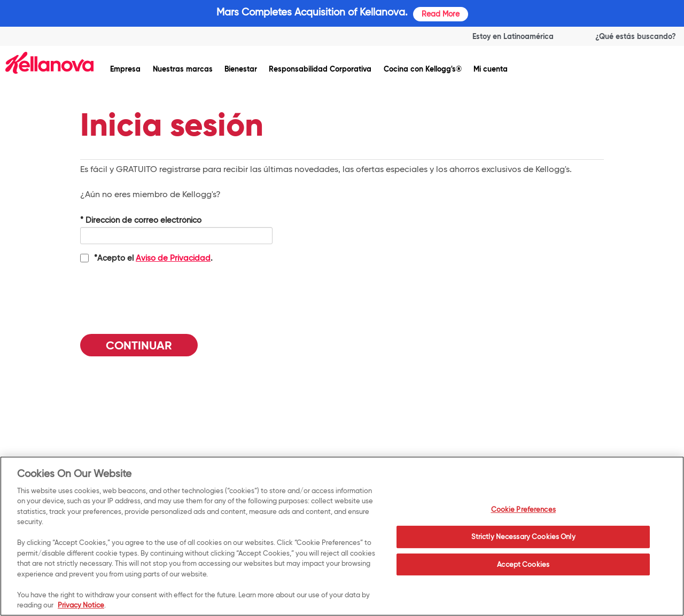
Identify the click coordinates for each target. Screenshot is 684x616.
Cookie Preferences (523, 510)
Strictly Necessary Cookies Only (523, 536)
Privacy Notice (81, 605)
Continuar (139, 345)
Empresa (125, 69)
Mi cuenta (491, 69)
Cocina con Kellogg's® (423, 69)
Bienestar (241, 69)
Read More (441, 14)
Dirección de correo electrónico (141, 220)
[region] (342, 536)
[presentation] (161, 294)
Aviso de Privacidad (173, 258)
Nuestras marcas (183, 69)
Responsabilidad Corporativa (320, 69)
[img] (49, 63)
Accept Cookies (523, 564)
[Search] (626, 36)
